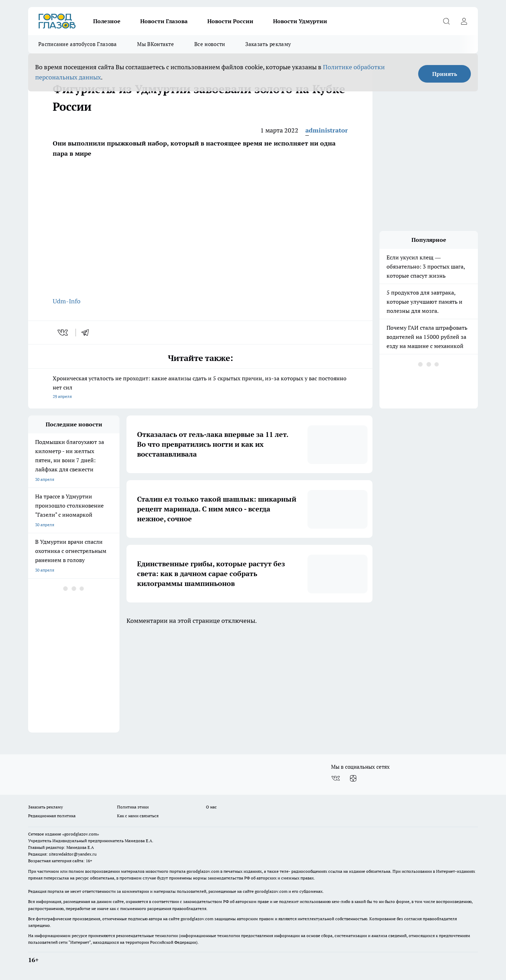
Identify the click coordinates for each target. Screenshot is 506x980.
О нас (211, 807)
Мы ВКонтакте (155, 44)
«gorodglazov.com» (81, 834)
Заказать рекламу (268, 44)
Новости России (230, 21)
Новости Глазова (164, 21)
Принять (445, 74)
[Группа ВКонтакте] (336, 778)
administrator (327, 130)
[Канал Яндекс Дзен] (353, 778)
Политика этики (133, 807)
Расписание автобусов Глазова (77, 44)
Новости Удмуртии (300, 21)
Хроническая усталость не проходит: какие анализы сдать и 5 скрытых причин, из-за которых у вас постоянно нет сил (200, 388)
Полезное (107, 21)
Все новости (210, 44)
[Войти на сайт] (464, 21)
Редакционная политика (52, 816)
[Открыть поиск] (446, 21)
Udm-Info (67, 301)
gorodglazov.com (203, 871)
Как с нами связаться (138, 816)
